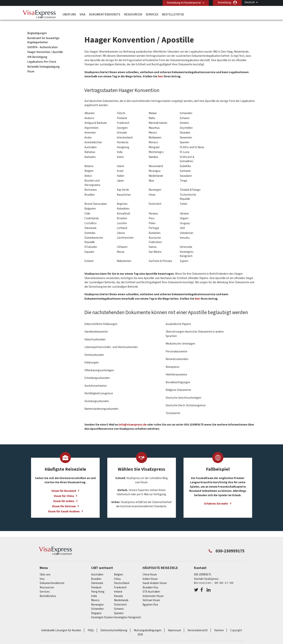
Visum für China (64, 488)
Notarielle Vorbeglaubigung (43, 59)
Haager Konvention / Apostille (45, 44)
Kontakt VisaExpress (206, 571)
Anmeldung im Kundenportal (183, 3)
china (117, 571)
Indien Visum (150, 571)
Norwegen (97, 597)
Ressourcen (133, 14)
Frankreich (120, 580)
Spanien (119, 605)
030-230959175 (202, 567)
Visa (83, 14)
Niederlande (121, 593)
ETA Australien (151, 584)
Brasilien (96, 571)
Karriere (219, 623)
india (94, 588)
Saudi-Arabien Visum (155, 576)
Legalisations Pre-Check (42, 54)
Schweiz (119, 601)
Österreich (120, 597)
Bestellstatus (173, 14)
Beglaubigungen (37, 26)
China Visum (150, 567)
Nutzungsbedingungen (148, 623)
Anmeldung (224, 3)
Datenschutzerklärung (114, 623)
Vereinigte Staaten (102, 610)
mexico (95, 593)
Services (152, 14)
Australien (97, 567)
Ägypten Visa (150, 597)
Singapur (96, 605)
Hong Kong (98, 584)
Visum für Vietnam (64, 499)
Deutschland (122, 576)
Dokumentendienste (105, 14)
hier (160, 69)
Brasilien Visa (150, 580)
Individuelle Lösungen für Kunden (61, 623)
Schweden (97, 601)
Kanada (118, 588)
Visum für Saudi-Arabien (64, 504)
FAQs (91, 623)
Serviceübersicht (198, 623)
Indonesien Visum (153, 588)
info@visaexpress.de (133, 417)
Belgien (119, 567)
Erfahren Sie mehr (216, 496)
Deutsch (250, 2)
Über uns (69, 14)
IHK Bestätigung (37, 49)
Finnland (96, 580)
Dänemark (97, 576)
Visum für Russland (64, 483)
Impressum (174, 623)
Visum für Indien (64, 493)
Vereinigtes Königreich (127, 610)
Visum (31, 64)
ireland (118, 584)
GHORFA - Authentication (42, 40)
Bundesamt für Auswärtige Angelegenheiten (43, 33)
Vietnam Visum (151, 593)
